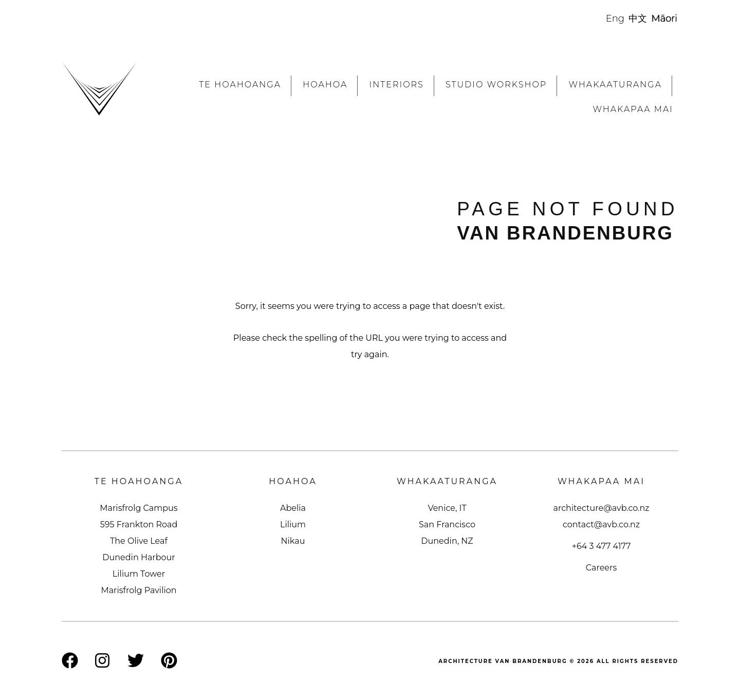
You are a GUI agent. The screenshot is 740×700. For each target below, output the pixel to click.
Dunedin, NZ (447, 541)
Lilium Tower (139, 574)
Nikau (293, 541)
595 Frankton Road (139, 524)
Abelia (293, 508)
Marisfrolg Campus (138, 508)
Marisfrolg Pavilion (138, 590)
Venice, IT (447, 508)
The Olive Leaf (139, 541)
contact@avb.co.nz (601, 524)
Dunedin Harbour (138, 557)
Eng (615, 19)
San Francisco (447, 524)
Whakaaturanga (615, 85)
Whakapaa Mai (633, 109)
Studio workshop (496, 85)
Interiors (396, 85)
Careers (601, 568)
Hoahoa (325, 85)
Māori (665, 19)
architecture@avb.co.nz (602, 508)
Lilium (293, 524)
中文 (638, 19)
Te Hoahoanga (240, 85)
